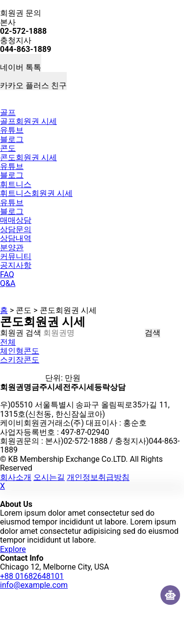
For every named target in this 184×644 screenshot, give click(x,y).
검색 (153, 333)
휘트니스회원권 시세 (36, 193)
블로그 (12, 139)
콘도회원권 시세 (28, 157)
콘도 (8, 148)
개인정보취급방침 (98, 477)
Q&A (8, 283)
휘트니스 (16, 184)
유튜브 (12, 130)
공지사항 (16, 265)
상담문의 (16, 229)
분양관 (12, 248)
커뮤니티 (16, 256)
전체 (8, 342)
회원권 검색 (21, 333)
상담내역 (16, 238)
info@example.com (34, 585)
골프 (8, 112)
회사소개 (16, 477)
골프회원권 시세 (28, 121)
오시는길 (49, 477)
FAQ (7, 274)
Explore (13, 549)
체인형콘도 (20, 351)
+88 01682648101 (32, 576)
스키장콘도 (20, 360)
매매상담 (16, 220)
